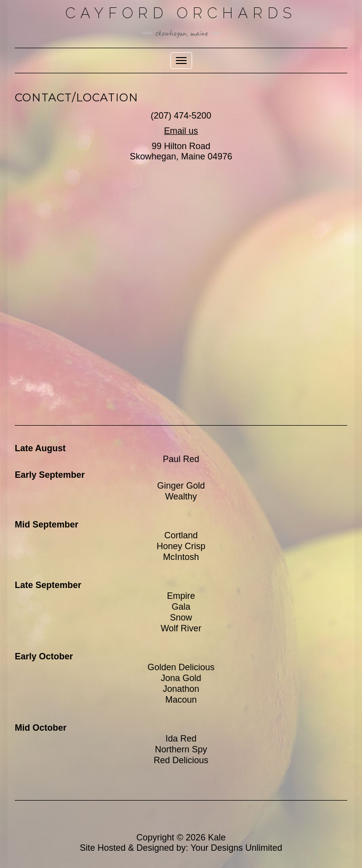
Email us (181, 131)
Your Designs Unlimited (236, 848)
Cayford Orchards (181, 13)
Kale (217, 837)
